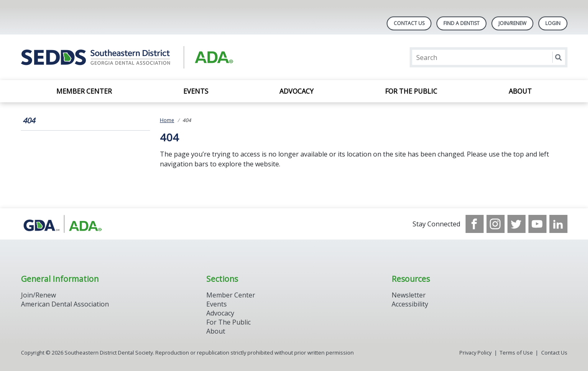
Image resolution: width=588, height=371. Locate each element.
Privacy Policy (475, 353)
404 (29, 120)
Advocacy (296, 91)
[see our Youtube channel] (537, 224)
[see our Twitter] (517, 224)
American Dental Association (65, 304)
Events (196, 91)
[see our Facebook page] (475, 224)
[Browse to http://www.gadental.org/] (63, 224)
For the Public (411, 91)
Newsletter (409, 295)
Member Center (84, 91)
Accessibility (410, 304)
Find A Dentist (461, 23)
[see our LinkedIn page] (558, 224)
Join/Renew (512, 23)
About (520, 91)
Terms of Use (516, 353)
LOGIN (553, 23)
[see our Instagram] (496, 224)
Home (167, 120)
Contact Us (409, 23)
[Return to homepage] (127, 57)
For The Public (228, 322)
